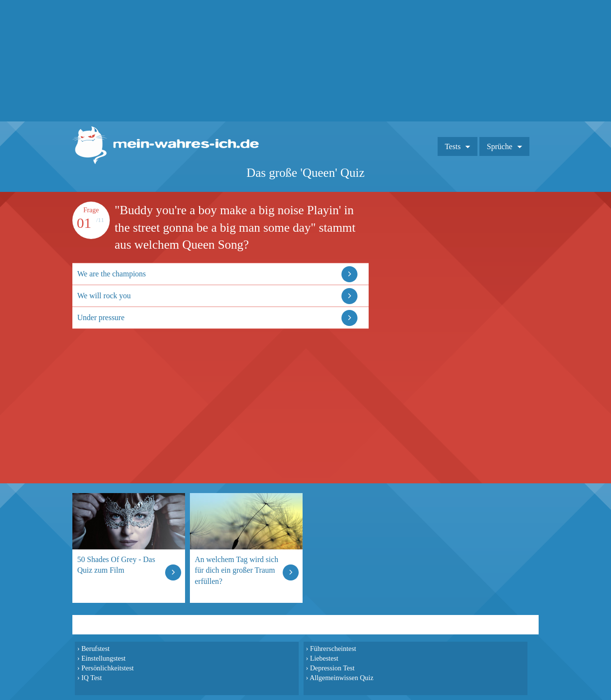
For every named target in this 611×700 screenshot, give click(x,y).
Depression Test (332, 668)
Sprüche (499, 146)
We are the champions (111, 274)
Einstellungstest (103, 658)
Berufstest (95, 649)
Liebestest (324, 658)
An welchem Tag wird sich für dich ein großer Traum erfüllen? (237, 570)
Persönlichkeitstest (107, 668)
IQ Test (91, 678)
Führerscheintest (333, 649)
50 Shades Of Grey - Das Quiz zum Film (116, 565)
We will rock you (104, 296)
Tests (453, 146)
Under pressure (101, 317)
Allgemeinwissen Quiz (341, 678)
